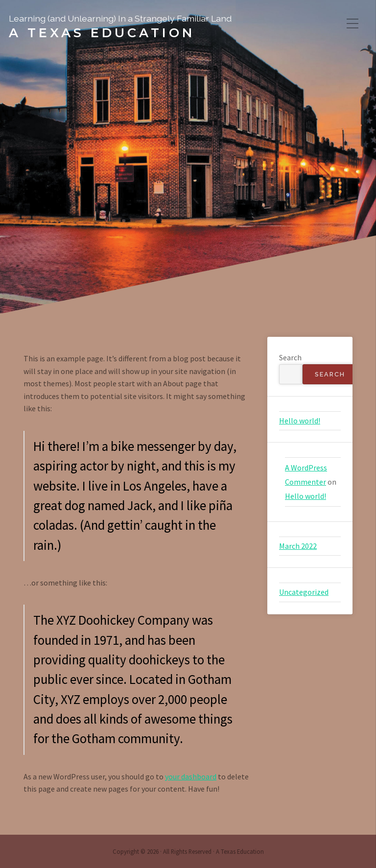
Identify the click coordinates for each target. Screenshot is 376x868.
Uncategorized (304, 592)
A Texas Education (102, 33)
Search (290, 357)
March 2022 (298, 546)
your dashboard (191, 776)
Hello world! (300, 421)
